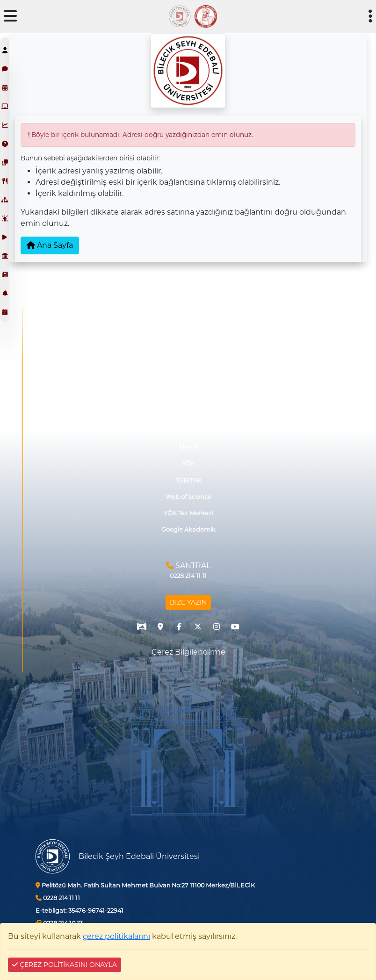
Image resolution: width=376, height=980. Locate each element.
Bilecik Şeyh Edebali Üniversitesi (139, 856)
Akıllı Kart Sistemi (188, 408)
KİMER (188, 447)
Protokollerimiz (188, 376)
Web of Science (188, 497)
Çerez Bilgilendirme (188, 652)
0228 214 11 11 (58, 898)
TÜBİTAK (188, 480)
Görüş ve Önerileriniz (188, 342)
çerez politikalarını (116, 936)
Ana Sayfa (50, 245)
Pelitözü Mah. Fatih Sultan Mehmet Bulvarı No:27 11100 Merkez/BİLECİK (145, 885)
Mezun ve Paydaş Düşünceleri (188, 359)
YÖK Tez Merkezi (188, 513)
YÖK (188, 464)
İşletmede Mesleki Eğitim (188, 326)
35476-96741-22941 (80, 911)
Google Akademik (188, 530)
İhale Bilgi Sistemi (188, 392)
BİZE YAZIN (188, 602)
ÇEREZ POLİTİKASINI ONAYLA (65, 965)
